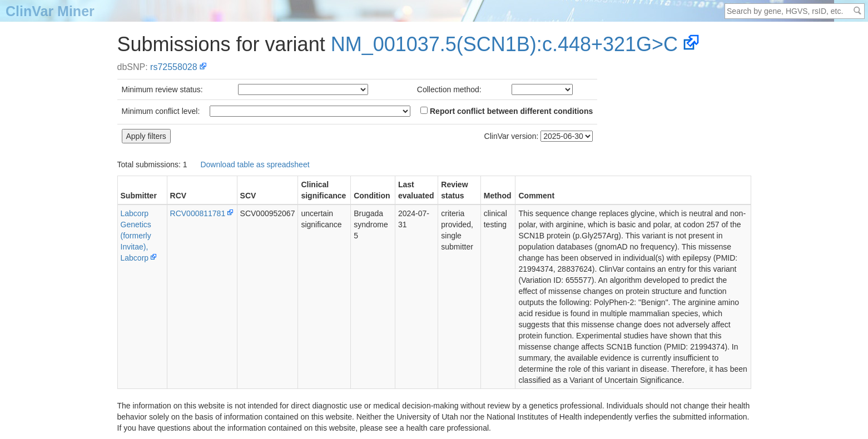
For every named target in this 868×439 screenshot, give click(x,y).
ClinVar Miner (50, 11)
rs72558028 (174, 67)
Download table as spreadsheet (255, 164)
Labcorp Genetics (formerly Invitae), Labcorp (136, 236)
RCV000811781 (198, 213)
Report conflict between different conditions (507, 111)
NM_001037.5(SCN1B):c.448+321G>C (504, 44)
